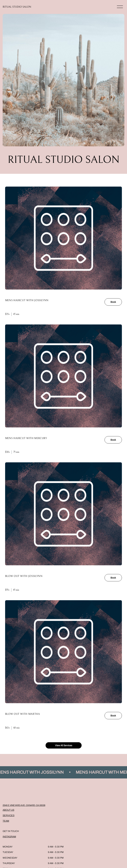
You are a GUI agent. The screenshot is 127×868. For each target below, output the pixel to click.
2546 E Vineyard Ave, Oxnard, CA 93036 (24, 805)
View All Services (64, 748)
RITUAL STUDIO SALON (17, 7)
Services (9, 815)
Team (6, 821)
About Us (8, 810)
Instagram (9, 837)
